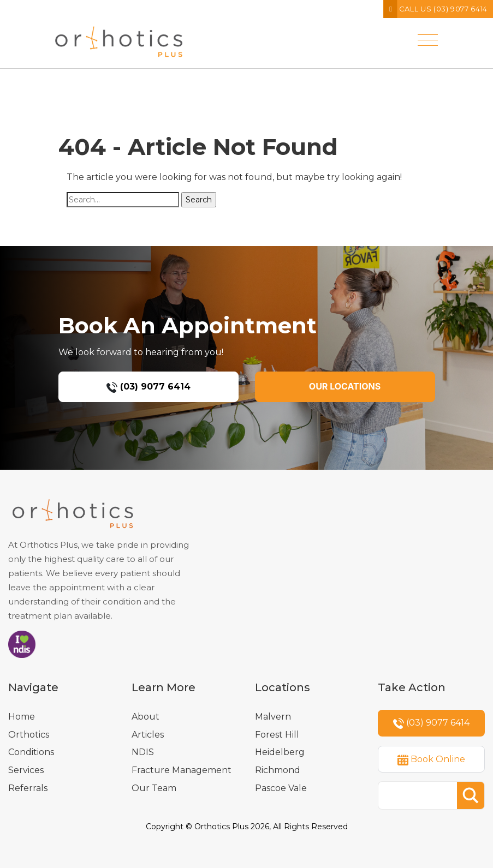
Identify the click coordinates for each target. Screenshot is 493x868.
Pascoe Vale (281, 788)
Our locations (345, 386)
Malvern (273, 717)
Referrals (28, 788)
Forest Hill (277, 735)
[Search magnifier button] (471, 795)
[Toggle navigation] (428, 32)
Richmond (278, 770)
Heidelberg (280, 752)
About (145, 717)
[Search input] (420, 796)
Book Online (431, 760)
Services (26, 770)
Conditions (31, 752)
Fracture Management (182, 770)
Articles (148, 735)
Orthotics (29, 735)
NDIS (143, 752)
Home (22, 717)
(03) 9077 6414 (149, 387)
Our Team (154, 788)
